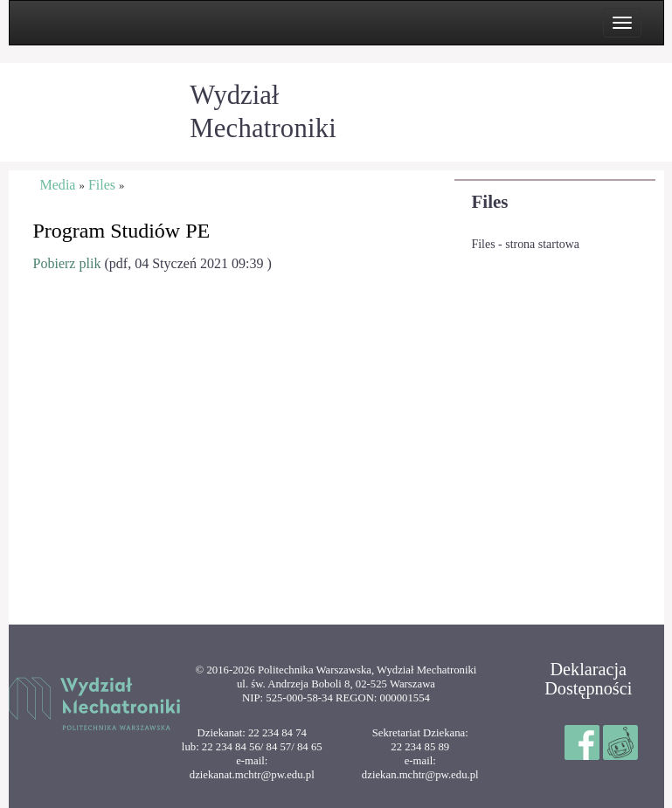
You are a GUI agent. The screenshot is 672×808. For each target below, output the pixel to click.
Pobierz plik (67, 263)
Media (58, 185)
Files (490, 202)
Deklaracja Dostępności (588, 679)
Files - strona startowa (526, 244)
